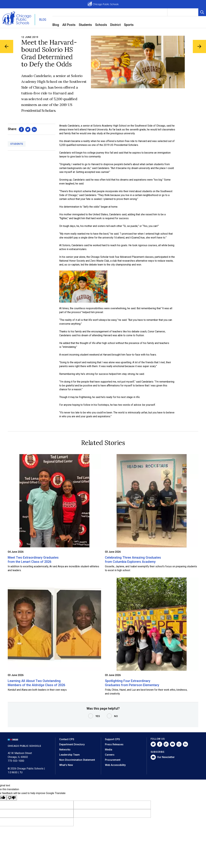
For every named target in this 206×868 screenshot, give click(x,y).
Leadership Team (69, 755)
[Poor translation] (12, 798)
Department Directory (72, 744)
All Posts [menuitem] (69, 25)
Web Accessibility (115, 765)
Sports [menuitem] (129, 25)
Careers (110, 755)
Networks (65, 750)
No (116, 716)
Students (17, 144)
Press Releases (114, 744)
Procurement (113, 760)
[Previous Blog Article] (7, 47)
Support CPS (112, 739)
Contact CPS (67, 739)
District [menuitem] (115, 25)
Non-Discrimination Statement (77, 760)
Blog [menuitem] (56, 25)
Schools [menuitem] (101, 25)
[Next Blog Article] (199, 47)
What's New (66, 765)
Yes (98, 716)
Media (109, 750)
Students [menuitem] (85, 25)
